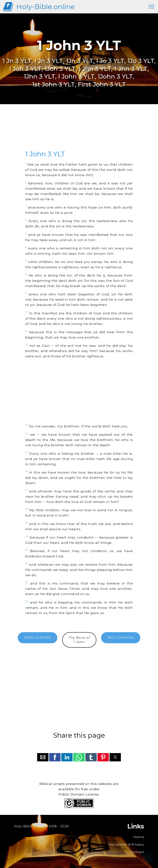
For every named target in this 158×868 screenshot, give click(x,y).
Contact (137, 852)
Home (139, 837)
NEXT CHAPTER (121, 638)
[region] (79, 131)
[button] (43, 757)
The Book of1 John (79, 640)
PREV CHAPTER (38, 638)
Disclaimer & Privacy (126, 844)
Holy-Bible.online (46, 7)
